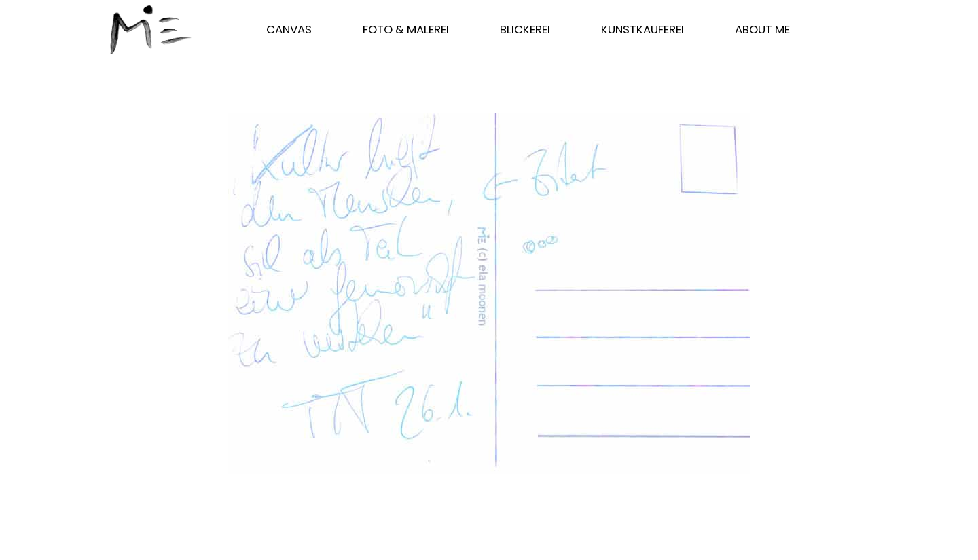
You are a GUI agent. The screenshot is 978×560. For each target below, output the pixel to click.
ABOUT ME (762, 29)
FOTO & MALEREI (406, 29)
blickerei (525, 29)
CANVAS (289, 29)
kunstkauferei (642, 29)
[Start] (151, 30)
